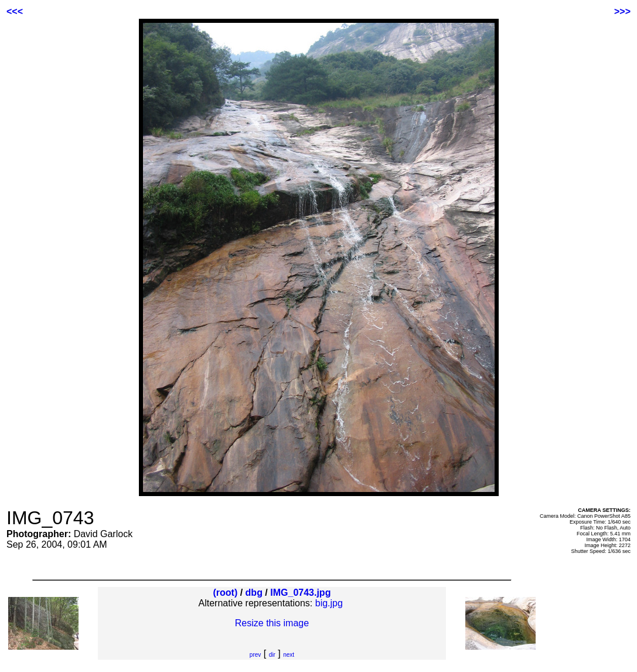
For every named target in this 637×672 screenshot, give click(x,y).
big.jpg (329, 603)
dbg (254, 593)
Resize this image (272, 623)
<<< (15, 11)
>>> (622, 11)
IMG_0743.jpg (300, 593)
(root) (225, 593)
